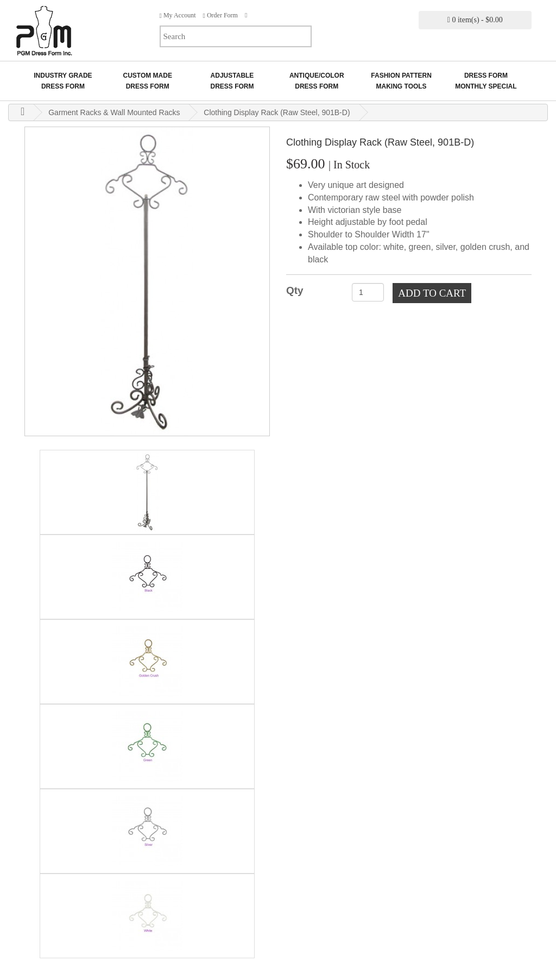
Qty (295, 290)
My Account (178, 15)
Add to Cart (432, 293)
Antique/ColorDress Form (317, 81)
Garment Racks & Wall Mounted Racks (114, 112)
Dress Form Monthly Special (486, 81)
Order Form (220, 15)
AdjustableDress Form (232, 81)
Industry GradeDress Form (63, 81)
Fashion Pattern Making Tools (401, 81)
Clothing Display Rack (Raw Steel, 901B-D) (277, 112)
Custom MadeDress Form (147, 81)
